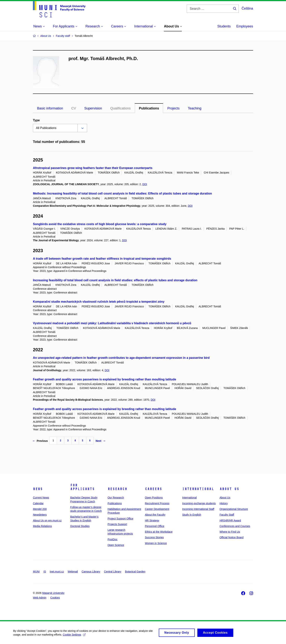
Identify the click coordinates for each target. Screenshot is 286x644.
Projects (173, 108)
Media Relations (42, 526)
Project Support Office (121, 519)
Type (36, 120)
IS (45, 572)
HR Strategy (152, 520)
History (224, 503)
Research (117, 489)
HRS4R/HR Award (230, 520)
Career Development (157, 509)
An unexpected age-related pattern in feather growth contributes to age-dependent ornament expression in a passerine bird (121, 358)
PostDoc (113, 539)
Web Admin (40, 598)
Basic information (50, 108)
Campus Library (91, 572)
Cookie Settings (74, 636)
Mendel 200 (40, 509)
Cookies (55, 598)
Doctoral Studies (80, 526)
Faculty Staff (227, 515)
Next (100, 441)
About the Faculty (155, 515)
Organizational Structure (234, 509)
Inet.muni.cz (57, 572)
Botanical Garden (135, 572)
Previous (40, 441)
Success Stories (154, 537)
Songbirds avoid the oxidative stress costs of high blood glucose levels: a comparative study (100, 224)
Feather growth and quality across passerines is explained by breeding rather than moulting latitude (105, 379)
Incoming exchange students (199, 503)
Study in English (192, 515)
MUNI (36, 572)
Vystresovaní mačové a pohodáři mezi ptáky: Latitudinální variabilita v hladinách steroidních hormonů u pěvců (112, 323)
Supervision (93, 108)
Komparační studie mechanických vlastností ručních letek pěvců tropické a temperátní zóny (99, 302)
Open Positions (154, 498)
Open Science (116, 545)
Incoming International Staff (198, 509)
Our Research (116, 498)
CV (74, 108)
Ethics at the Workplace (159, 532)
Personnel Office (155, 526)
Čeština (247, 8)
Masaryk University (53, 593)
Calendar (38, 503)
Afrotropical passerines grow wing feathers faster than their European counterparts (93, 168)
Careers (153, 489)
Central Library (113, 572)
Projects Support (117, 524)
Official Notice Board (232, 537)
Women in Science (156, 543)
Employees (245, 26)
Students (224, 26)
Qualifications (120, 108)
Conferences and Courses (235, 526)
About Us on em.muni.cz (47, 520)
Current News (41, 498)
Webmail (73, 572)
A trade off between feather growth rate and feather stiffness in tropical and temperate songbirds (102, 259)
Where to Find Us (230, 532)
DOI (145, 184)
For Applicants (82, 487)
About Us (229, 489)
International (198, 489)
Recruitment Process (157, 503)
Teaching (195, 108)
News (38, 489)
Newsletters (40, 515)
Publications (149, 108)
